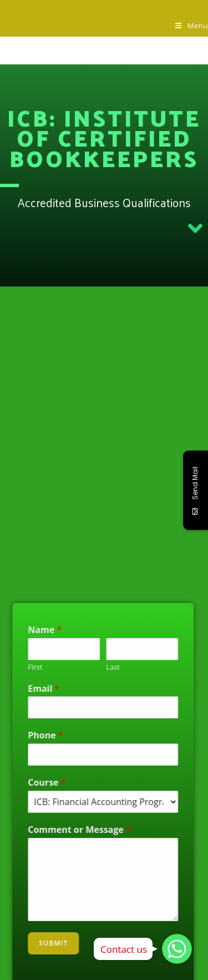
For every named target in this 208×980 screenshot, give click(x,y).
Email (26, 689)
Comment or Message (62, 830)
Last (95, 667)
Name (27, 630)
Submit (35, 943)
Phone (27, 735)
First (17, 667)
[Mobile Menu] (192, 26)
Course (29, 783)
